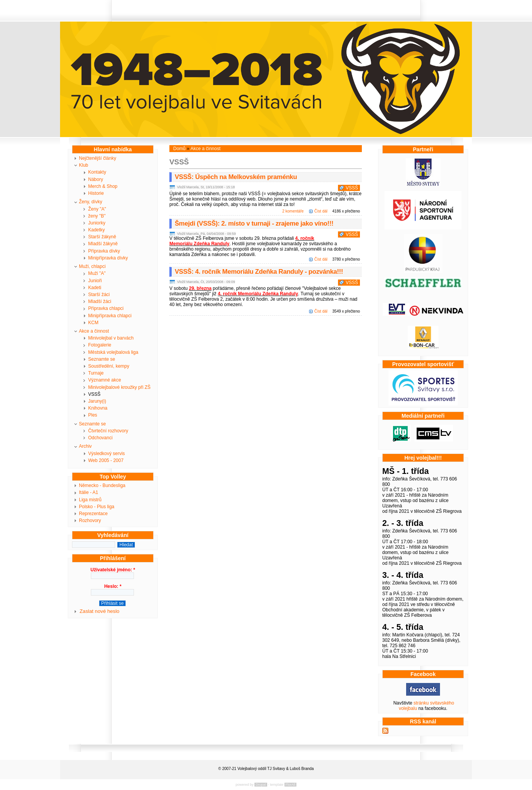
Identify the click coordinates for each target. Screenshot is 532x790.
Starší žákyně (102, 237)
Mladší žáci (100, 301)
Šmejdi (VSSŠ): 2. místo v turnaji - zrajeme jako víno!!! (254, 223)
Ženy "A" (97, 209)
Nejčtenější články (98, 158)
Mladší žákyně (103, 244)
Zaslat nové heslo (100, 611)
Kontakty (97, 172)
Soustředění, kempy (109, 366)
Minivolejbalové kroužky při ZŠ (119, 387)
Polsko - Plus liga (97, 507)
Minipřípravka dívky (108, 258)
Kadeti (95, 288)
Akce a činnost (94, 331)
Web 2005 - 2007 (106, 460)
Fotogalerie (100, 345)
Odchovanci (100, 438)
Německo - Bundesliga (102, 485)
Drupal (261, 785)
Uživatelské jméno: (113, 570)
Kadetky (96, 230)
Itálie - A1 (89, 492)
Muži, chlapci (92, 266)
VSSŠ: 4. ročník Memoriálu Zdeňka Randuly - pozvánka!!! (259, 272)
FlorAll (291, 785)
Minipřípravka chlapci (110, 316)
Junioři (95, 281)
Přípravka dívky (104, 251)
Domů (179, 149)
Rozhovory (90, 521)
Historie (96, 193)
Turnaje (96, 373)
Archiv (85, 446)
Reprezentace (93, 514)
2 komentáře (293, 211)
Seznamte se (102, 359)
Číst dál (321, 211)
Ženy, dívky (90, 202)
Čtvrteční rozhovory (108, 431)
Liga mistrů (90, 500)
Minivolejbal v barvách (111, 338)
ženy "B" (97, 216)
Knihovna (98, 408)
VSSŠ (94, 394)
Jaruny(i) (97, 401)
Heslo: (113, 586)
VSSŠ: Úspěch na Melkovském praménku (236, 177)
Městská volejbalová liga (113, 352)
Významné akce (105, 380)
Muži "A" (97, 273)
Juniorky (97, 223)
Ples (93, 415)
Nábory (96, 179)
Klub (84, 165)
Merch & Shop (103, 186)
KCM (93, 323)
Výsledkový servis (106, 454)
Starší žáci (99, 295)
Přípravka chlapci (106, 308)
